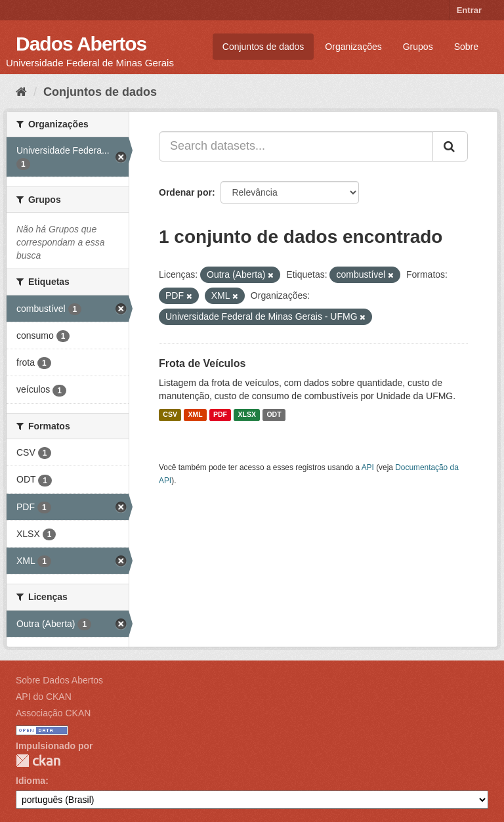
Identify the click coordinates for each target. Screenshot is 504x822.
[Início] (21, 92)
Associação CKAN (53, 713)
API (368, 467)
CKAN (38, 761)
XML (195, 415)
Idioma (31, 781)
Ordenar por (185, 192)
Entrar (469, 10)
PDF (220, 415)
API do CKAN (44, 697)
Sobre (466, 47)
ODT (274, 415)
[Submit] (450, 146)
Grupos (418, 47)
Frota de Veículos (202, 363)
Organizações (353, 47)
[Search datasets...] (296, 146)
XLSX (247, 415)
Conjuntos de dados (263, 47)
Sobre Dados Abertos (59, 680)
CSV (170, 415)
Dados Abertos (81, 44)
